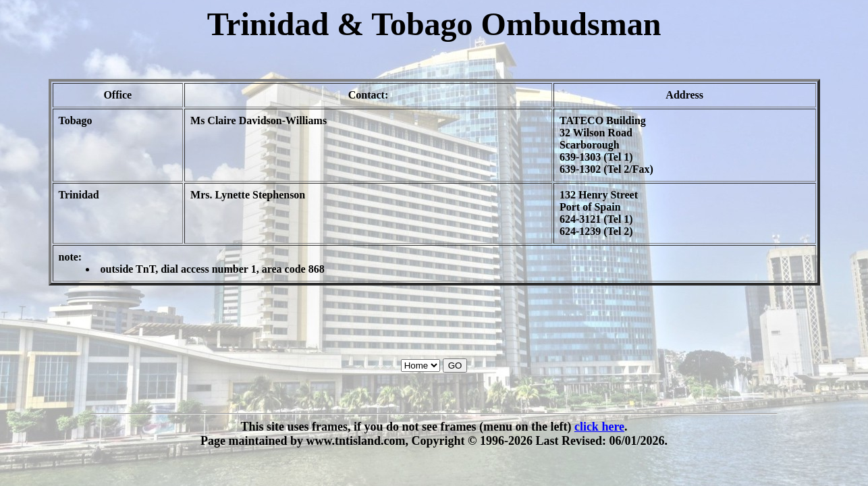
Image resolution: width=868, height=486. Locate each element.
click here (599, 427)
